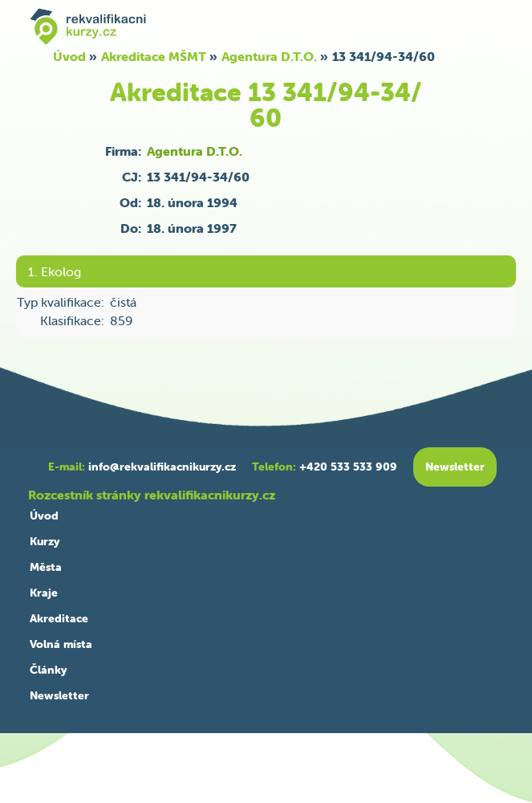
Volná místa (61, 644)
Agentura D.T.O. (269, 56)
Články (48, 670)
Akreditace (59, 618)
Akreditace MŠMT (154, 56)
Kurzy (45, 541)
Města (46, 567)
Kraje (44, 593)
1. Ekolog (55, 271)
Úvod (69, 56)
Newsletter (59, 695)
